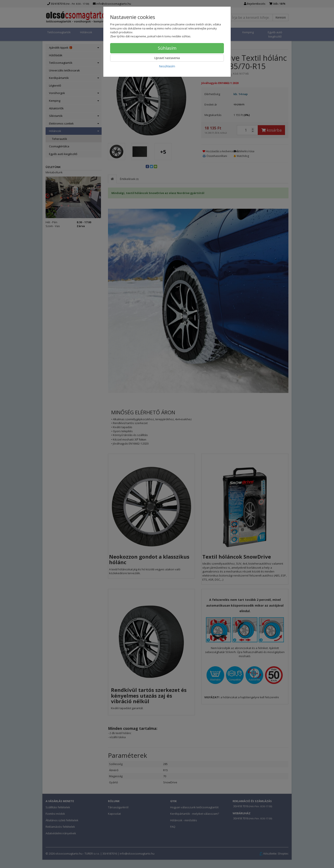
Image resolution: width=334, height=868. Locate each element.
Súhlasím (167, 48)
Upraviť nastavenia (167, 58)
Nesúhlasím (167, 66)
